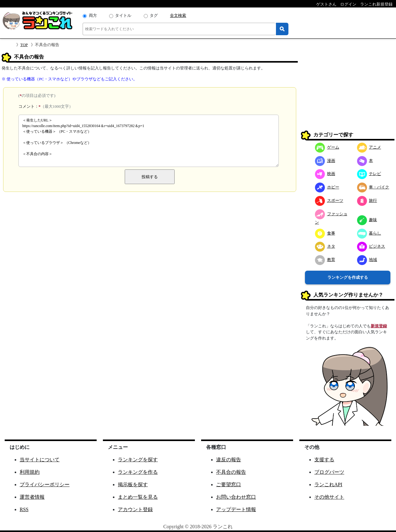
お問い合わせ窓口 (236, 497)
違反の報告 (229, 460)
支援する (324, 460)
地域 (367, 260)
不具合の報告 (231, 472)
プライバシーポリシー (45, 484)
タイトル (123, 15)
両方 (93, 15)
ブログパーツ (329, 472)
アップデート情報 (236, 509)
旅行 (367, 200)
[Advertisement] (348, 92)
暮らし (369, 233)
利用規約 (30, 472)
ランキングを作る (138, 472)
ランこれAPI (328, 484)
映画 (325, 174)
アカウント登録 (135, 509)
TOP (24, 45)
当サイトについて (40, 460)
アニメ (369, 147)
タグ (154, 15)
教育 (325, 260)
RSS (24, 509)
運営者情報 (32, 497)
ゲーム (327, 147)
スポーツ (329, 200)
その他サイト (329, 497)
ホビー (327, 187)
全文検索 (178, 15)
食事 (325, 233)
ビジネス (371, 246)
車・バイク (373, 187)
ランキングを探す (138, 460)
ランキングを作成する (348, 277)
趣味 (367, 220)
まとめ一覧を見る (138, 497)
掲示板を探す (133, 484)
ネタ (325, 246)
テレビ (369, 174)
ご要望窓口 (229, 484)
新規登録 (379, 326)
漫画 (325, 161)
